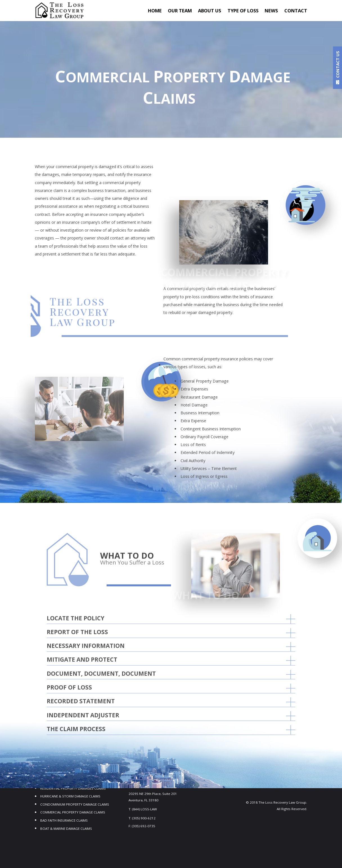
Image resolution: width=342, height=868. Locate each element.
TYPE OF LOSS (243, 11)
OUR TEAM (180, 11)
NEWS (271, 11)
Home (155, 11)
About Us (210, 11)
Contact (296, 11)
